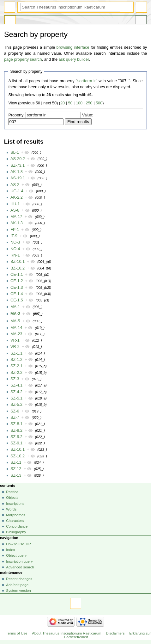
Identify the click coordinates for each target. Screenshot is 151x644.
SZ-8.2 (16, 430)
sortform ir (87, 81)
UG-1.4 (17, 191)
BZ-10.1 (18, 262)
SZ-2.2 (16, 373)
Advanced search (20, 567)
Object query (16, 555)
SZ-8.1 (16, 424)
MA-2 (15, 314)
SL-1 (15, 152)
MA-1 (15, 307)
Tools (141, 21)
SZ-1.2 (16, 360)
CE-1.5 (17, 300)
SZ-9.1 (16, 443)
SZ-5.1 (16, 398)
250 (89, 103)
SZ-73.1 (18, 165)
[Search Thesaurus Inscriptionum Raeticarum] (70, 7)
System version (18, 591)
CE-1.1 (17, 275)
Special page (10, 21)
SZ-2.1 (16, 366)
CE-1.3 (17, 288)
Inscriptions (15, 504)
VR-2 (15, 347)
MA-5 (15, 321)
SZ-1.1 (16, 353)
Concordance (17, 526)
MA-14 (16, 328)
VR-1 (15, 340)
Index (10, 550)
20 (63, 103)
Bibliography (16, 532)
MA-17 (16, 217)
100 (79, 103)
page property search (23, 59)
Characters (15, 521)
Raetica (12, 492)
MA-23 (16, 334)
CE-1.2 (17, 281)
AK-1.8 (17, 172)
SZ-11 (16, 462)
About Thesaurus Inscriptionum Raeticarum (66, 633)
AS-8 (15, 210)
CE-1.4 (17, 294)
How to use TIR (18, 544)
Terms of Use (17, 633)
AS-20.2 (18, 159)
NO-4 (15, 249)
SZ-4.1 (16, 385)
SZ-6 (15, 411)
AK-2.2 (17, 197)
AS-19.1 (18, 178)
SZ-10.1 (18, 449)
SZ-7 (15, 418)
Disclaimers (115, 633)
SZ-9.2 (16, 437)
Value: (88, 115)
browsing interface (73, 47)
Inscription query (19, 561)
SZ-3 (15, 379)
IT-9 (14, 236)
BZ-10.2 (18, 268)
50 (70, 103)
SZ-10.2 (18, 456)
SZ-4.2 (16, 392)
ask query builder (74, 59)
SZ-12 (16, 469)
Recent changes (19, 579)
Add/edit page (17, 585)
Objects (12, 498)
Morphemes (15, 515)
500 (99, 103)
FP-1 (15, 230)
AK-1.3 (17, 223)
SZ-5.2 (16, 405)
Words (11, 509)
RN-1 (15, 255)
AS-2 (15, 185)
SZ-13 (16, 475)
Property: (16, 115)
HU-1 (15, 204)
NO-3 (15, 242)
